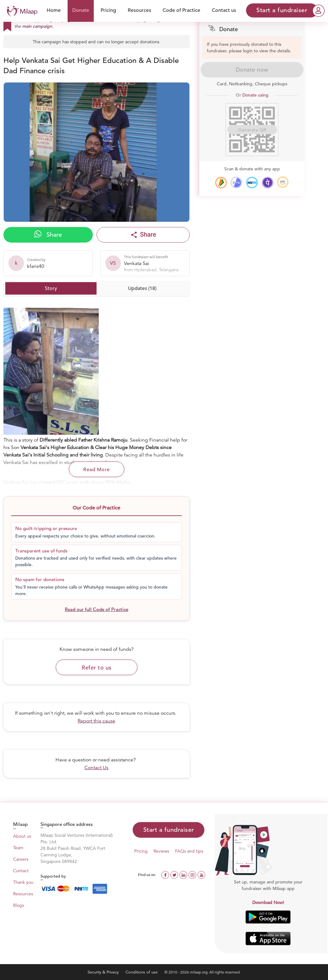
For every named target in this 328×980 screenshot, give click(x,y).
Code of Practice (181, 10)
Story (51, 288)
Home (54, 10)
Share (48, 234)
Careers (21, 859)
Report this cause (96, 721)
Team (18, 848)
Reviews (161, 851)
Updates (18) (142, 288)
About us (22, 836)
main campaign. (38, 26)
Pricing (108, 10)
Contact (21, 871)
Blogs (19, 905)
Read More (97, 470)
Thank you (23, 882)
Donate (81, 10)
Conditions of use (142, 972)
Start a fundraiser (169, 830)
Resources (139, 10)
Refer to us (97, 668)
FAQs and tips (189, 851)
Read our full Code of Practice (97, 609)
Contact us (224, 10)
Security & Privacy (104, 972)
